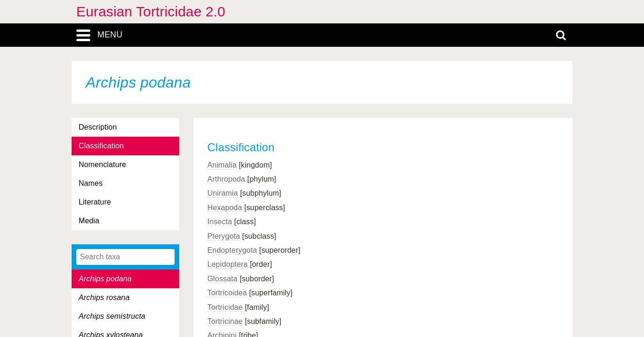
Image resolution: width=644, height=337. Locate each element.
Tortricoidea (227, 293)
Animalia (222, 165)
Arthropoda (226, 179)
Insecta (220, 222)
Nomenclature (102, 165)
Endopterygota (232, 250)
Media (89, 221)
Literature (95, 202)
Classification (101, 146)
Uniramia (223, 193)
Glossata (222, 279)
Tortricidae (225, 307)
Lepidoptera (227, 264)
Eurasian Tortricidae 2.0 (151, 11)
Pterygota (224, 236)
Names (91, 183)
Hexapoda (225, 208)
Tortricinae (225, 321)
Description (98, 127)
